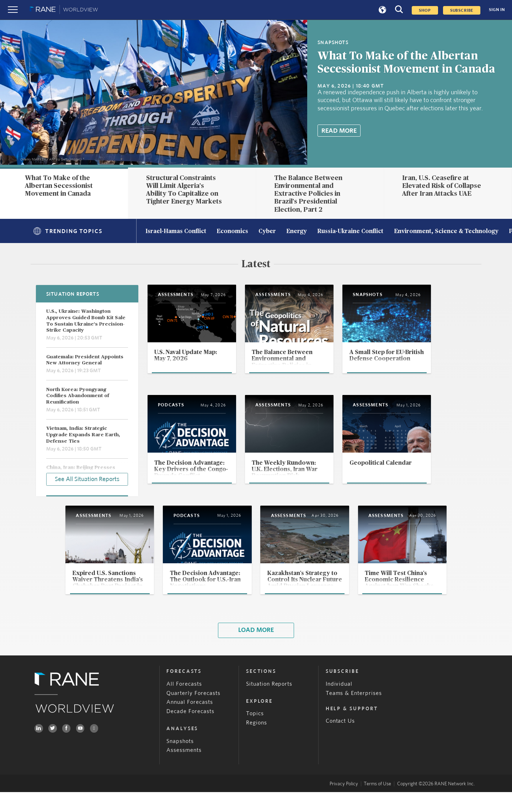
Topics (255, 734)
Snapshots (180, 761)
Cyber (267, 232)
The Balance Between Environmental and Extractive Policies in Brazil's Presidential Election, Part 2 (308, 194)
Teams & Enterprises (354, 713)
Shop (425, 10)
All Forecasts (184, 704)
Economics (232, 232)
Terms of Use (377, 803)
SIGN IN (497, 10)
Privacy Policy (344, 803)
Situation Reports (269, 704)
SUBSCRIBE (462, 10)
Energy (297, 232)
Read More (339, 131)
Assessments (184, 770)
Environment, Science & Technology (446, 232)
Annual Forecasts (190, 722)
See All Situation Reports (87, 479)
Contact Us (340, 741)
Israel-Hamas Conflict (176, 232)
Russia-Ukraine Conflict (350, 232)
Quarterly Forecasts (193, 713)
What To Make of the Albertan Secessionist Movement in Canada (59, 186)
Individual (339, 704)
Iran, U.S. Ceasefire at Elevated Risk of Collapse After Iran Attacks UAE (442, 186)
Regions (257, 743)
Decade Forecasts (190, 731)
